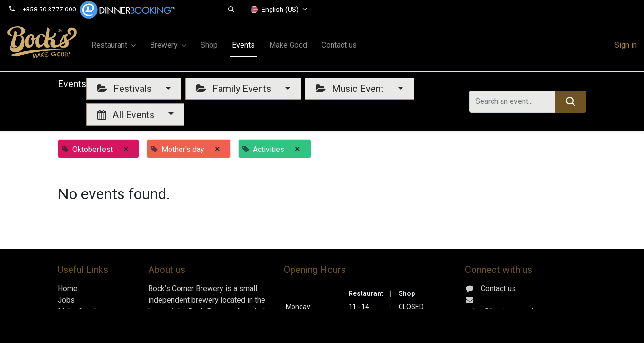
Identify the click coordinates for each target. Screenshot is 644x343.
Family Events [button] (235, 89)
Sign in (626, 45)
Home (68, 288)
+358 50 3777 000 (50, 9)
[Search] (571, 101)
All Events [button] (127, 115)
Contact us (75, 323)
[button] (232, 10)
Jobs (66, 300)
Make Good (77, 311)
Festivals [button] (126, 89)
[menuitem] (209, 45)
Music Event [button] (351, 89)
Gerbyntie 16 (500, 334)
